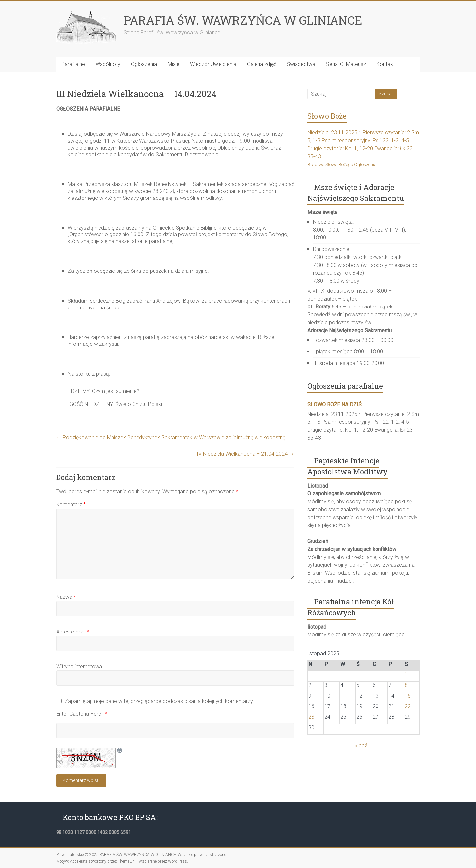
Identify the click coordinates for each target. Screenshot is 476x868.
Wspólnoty (108, 64)
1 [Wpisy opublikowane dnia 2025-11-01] (406, 675)
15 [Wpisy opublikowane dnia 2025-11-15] (408, 696)
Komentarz (71, 505)
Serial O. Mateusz (346, 64)
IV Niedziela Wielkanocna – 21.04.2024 (245, 454)
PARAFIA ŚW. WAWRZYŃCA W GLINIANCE (243, 20)
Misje (174, 64)
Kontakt (386, 64)
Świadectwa (301, 64)
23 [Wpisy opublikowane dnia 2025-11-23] (311, 717)
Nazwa (66, 597)
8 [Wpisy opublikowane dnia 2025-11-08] (406, 685)
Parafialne (73, 64)
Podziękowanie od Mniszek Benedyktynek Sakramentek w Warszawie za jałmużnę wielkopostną (171, 437)
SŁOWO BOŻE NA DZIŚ (335, 404)
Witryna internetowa (79, 666)
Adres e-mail (73, 632)
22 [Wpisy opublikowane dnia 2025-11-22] (408, 706)
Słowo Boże (327, 116)
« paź (361, 746)
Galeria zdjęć (262, 64)
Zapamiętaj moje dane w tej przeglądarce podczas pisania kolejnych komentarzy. (159, 701)
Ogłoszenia (144, 64)
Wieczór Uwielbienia (213, 64)
